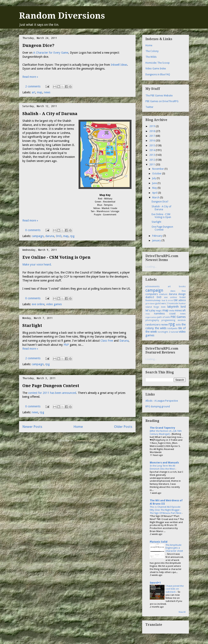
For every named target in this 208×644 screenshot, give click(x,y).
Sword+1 (155, 583)
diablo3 (150, 297)
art (34, 92)
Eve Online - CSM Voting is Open (56, 257)
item (163, 307)
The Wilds (151, 57)
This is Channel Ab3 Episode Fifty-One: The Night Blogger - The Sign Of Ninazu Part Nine (166, 510)
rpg (72, 236)
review (164, 325)
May (155, 188)
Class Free (107, 341)
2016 (153, 141)
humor (182, 303)
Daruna (124, 341)
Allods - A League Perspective (162, 401)
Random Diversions (62, 16)
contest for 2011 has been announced (52, 393)
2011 (153, 165)
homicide (173, 303)
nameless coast (165, 314)
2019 (153, 126)
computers (152, 294)
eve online (38, 304)
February (158, 236)
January (157, 241)
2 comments (33, 86)
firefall (183, 297)
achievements (153, 286)
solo (178, 325)
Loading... (151, 267)
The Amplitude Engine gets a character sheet (174, 548)
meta (172, 311)
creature (163, 294)
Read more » (30, 77)
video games (54, 304)
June (155, 183)
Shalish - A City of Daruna (50, 114)
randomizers (153, 325)
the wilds (161, 328)
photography (152, 320)
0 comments (33, 230)
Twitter (149, 107)
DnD (59, 236)
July (154, 178)
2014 (153, 150)
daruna (50, 236)
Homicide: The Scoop (158, 63)
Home (78, 427)
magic (159, 311)
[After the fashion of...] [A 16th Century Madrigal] (166, 432)
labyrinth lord (177, 307)
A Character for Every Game (51, 53)
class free (178, 291)
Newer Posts (32, 427)
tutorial (174, 332)
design (182, 294)
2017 (153, 136)
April (155, 193)
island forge (152, 307)
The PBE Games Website (159, 96)
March (156, 198)
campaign (38, 236)
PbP (66, 345)
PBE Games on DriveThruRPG (162, 101)
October (157, 174)
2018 (153, 131)
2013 (153, 155)
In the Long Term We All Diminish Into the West (163, 467)
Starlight (32, 325)
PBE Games (178, 317)
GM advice (180, 300)
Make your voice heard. (37, 264)
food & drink (167, 300)
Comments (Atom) (86, 441)
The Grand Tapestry (162, 428)
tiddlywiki (172, 328)
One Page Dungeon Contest (51, 386)
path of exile (163, 317)
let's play (150, 311)
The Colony (152, 51)
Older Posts (123, 427)
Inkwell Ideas (119, 65)
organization (151, 317)
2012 (153, 160)
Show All (182, 612)
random (182, 320)
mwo (148, 314)
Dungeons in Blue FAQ (158, 75)
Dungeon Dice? (38, 45)
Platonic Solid (159, 542)
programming (168, 320)
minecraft (180, 311)
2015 (153, 146)
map (40, 92)
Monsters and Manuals (164, 463)
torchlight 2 (164, 332)
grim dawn (150, 303)
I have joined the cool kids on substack (175, 589)
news (47, 92)
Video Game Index (156, 69)
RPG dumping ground (158, 407)
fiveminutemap (153, 300)
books (182, 286)
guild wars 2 (162, 303)
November (158, 169)
